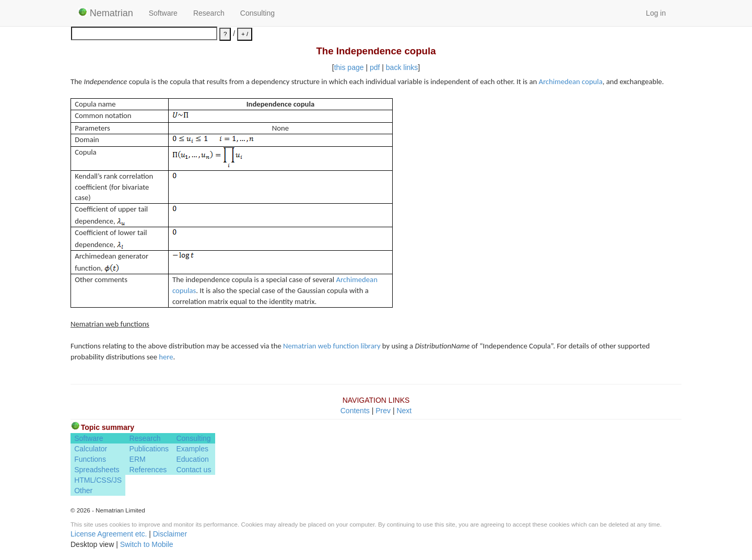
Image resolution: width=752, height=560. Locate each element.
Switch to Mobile (147, 544)
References (148, 470)
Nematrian (106, 13)
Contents (355, 411)
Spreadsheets (97, 470)
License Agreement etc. (109, 534)
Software (163, 13)
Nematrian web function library (332, 346)
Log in (656, 13)
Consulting (257, 13)
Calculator (91, 449)
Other (83, 491)
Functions (90, 459)
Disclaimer (170, 534)
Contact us (193, 470)
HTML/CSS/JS (98, 480)
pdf (375, 67)
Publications (149, 449)
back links (402, 67)
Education (192, 459)
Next (404, 411)
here (166, 357)
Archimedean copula (570, 81)
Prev (383, 411)
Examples (192, 449)
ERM (138, 459)
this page (349, 67)
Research (209, 13)
